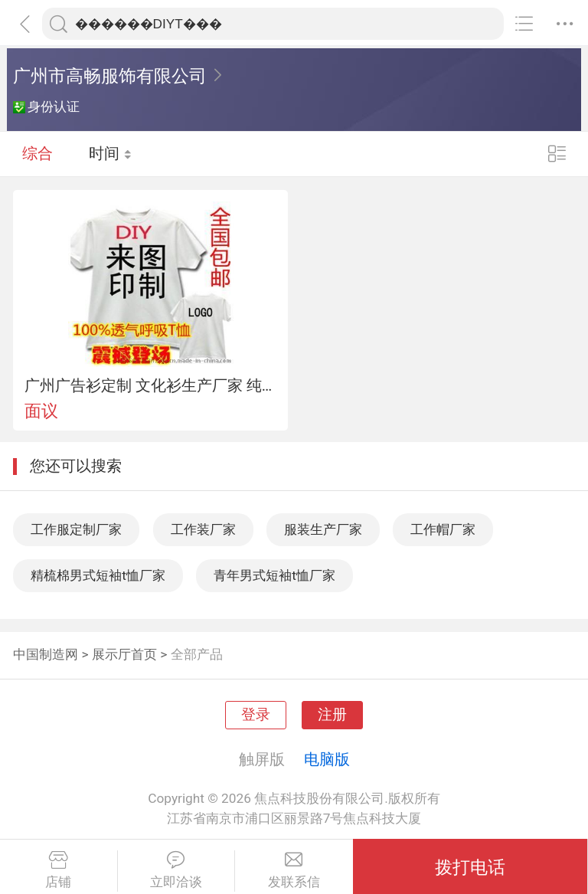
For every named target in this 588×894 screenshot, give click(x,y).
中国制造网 (46, 654)
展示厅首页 (124, 654)
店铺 (59, 870)
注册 (332, 715)
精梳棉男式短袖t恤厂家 (98, 575)
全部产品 (197, 654)
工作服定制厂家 (76, 529)
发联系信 (294, 870)
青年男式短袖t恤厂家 (274, 575)
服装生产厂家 (323, 529)
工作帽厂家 (443, 529)
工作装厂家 (203, 529)
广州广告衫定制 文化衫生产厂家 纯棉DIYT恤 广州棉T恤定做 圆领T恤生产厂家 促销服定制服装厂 (151, 385)
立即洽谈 (176, 870)
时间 (111, 153)
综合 (38, 153)
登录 (256, 715)
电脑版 (327, 759)
